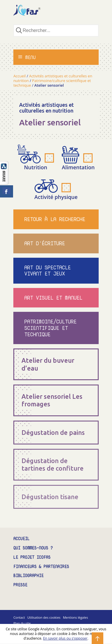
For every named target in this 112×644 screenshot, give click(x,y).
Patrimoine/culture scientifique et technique (50, 328)
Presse (20, 585)
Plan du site (22, 623)
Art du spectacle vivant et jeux (48, 271)
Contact (19, 617)
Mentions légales (75, 617)
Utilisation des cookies (44, 617)
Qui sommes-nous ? (33, 548)
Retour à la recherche (55, 219)
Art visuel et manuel (53, 298)
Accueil (20, 76)
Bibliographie (28, 576)
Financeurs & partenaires (41, 567)
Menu (27, 57)
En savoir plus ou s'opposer (65, 638)
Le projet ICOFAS (32, 557)
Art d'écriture (45, 243)
